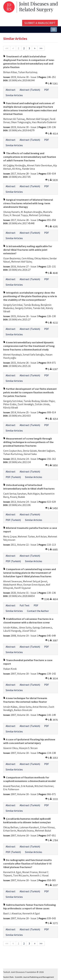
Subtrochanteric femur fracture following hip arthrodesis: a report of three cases (30, 907)
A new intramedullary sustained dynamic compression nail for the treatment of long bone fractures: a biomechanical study (29, 346)
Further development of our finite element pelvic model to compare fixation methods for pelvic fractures (30, 392)
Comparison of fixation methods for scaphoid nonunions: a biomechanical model (29, 779)
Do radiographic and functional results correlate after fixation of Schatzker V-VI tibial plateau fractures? (27, 864)
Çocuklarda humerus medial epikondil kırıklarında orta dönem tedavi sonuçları (27, 820)
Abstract (11, 90)
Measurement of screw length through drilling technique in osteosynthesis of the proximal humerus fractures (28, 442)
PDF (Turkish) (13, 477)
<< (7, 48)
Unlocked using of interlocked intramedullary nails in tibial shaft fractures (29, 487)
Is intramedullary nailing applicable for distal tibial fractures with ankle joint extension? (28, 250)
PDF (47, 90)
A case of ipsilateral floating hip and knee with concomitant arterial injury (29, 741)
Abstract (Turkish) (30, 90)
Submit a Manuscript (40, 23)
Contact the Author (38, 611)
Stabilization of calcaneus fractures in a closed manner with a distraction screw (28, 621)
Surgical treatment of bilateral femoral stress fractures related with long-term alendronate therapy (28, 203)
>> (41, 48)
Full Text (25, 605)
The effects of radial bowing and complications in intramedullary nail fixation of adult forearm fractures (30, 157)
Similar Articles (14, 95)
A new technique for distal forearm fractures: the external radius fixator (25, 700)
